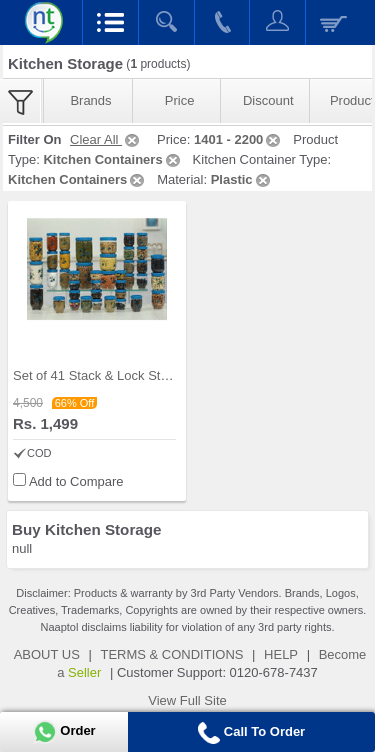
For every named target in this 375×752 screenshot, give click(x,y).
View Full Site (187, 700)
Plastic (242, 179)
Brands (90, 100)
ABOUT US (47, 654)
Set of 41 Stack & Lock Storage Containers (136, 375)
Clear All (106, 139)
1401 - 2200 (238, 139)
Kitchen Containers (112, 159)
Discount (268, 100)
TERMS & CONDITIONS (171, 654)
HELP (281, 654)
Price (180, 100)
